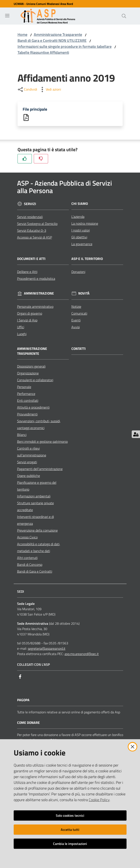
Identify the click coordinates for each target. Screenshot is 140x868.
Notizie (76, 307)
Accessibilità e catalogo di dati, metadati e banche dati (39, 548)
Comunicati (79, 314)
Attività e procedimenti (33, 408)
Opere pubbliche (29, 476)
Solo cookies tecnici (70, 815)
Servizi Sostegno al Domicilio (37, 224)
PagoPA (23, 700)
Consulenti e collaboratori (35, 381)
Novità (84, 294)
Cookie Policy (99, 800)
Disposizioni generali (31, 367)
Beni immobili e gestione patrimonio (42, 442)
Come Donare (28, 723)
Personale (24, 387)
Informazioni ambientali (34, 497)
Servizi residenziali (30, 217)
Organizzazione (28, 374)
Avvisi (76, 327)
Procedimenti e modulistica (36, 279)
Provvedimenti (27, 415)
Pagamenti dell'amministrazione (40, 469)
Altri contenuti (27, 558)
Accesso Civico (27, 538)
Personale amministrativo (35, 307)
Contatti (79, 349)
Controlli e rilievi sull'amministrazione (32, 452)
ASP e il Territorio (87, 259)
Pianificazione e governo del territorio (37, 487)
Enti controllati (28, 401)
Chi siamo (80, 204)
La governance (82, 244)
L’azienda (78, 217)
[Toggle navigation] (7, 16)
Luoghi (22, 334)
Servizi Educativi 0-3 (32, 231)
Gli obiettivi (79, 238)
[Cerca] (124, 16)
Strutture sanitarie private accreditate (35, 507)
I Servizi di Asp (27, 321)
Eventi (76, 321)
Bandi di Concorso (30, 565)
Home (22, 34)
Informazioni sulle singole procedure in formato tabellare (65, 46)
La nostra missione (85, 224)
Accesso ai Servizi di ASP (35, 238)
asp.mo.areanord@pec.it (82, 654)
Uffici (21, 327)
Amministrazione (39, 294)
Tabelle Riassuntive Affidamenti (43, 52)
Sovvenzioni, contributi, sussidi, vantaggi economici (39, 425)
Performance (26, 394)
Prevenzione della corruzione (37, 531)
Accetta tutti (70, 830)
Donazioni (78, 272)
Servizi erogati (27, 463)
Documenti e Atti (31, 259)
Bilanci (22, 435)
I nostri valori (81, 231)
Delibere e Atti (27, 272)
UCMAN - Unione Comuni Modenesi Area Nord (43, 4)
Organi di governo (30, 314)
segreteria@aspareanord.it (47, 649)
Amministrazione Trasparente (58, 34)
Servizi (30, 204)
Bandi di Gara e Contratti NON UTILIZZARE (52, 40)
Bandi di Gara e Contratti (35, 572)
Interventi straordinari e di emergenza (35, 521)
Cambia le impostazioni (70, 844)
